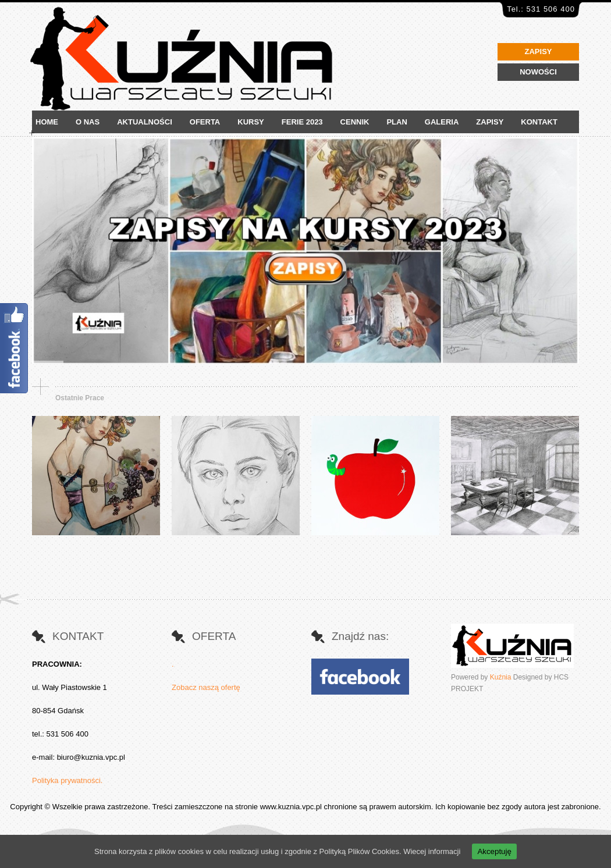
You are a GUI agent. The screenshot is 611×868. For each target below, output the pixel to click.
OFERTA (205, 122)
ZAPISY (539, 51)
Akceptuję (494, 851)
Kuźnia (501, 677)
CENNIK (355, 122)
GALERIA (442, 122)
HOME (47, 122)
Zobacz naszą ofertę (206, 687)
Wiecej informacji (432, 851)
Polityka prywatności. (67, 780)
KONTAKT (539, 122)
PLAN (397, 122)
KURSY (251, 122)
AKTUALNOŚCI (145, 122)
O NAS (88, 122)
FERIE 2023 (302, 122)
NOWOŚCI (538, 72)
